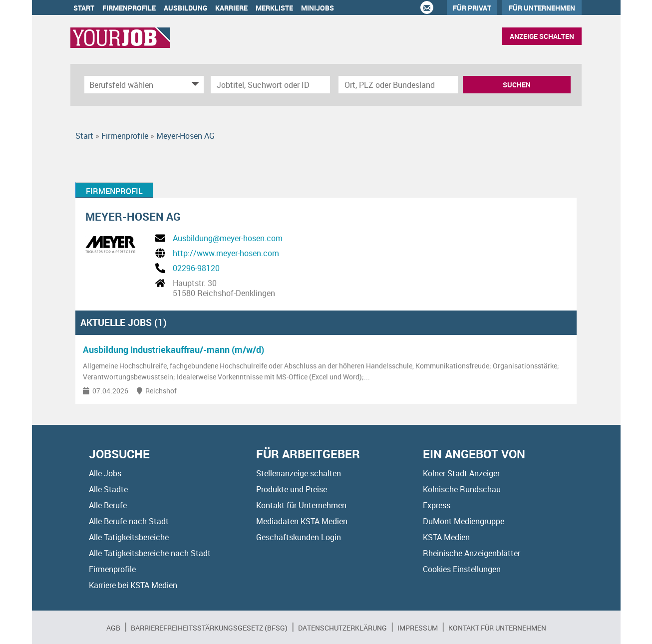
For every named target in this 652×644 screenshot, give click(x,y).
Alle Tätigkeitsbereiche (129, 537)
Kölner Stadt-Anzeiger (461, 473)
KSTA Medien (446, 537)
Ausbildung (185, 8)
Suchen (517, 85)
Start (84, 8)
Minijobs (318, 8)
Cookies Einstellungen (462, 569)
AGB (113, 628)
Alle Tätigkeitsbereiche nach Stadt (150, 553)
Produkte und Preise (292, 489)
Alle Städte (108, 489)
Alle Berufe (108, 505)
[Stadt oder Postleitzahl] (398, 85)
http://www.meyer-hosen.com (226, 253)
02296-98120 (196, 268)
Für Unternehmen (542, 8)
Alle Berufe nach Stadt (129, 521)
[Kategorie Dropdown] (194, 85)
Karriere (231, 8)
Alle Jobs (105, 473)
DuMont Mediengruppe (464, 521)
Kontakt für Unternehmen (301, 505)
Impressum (418, 628)
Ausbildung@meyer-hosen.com (228, 238)
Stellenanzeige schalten (299, 473)
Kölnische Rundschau (462, 489)
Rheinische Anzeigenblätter (472, 553)
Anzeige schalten (542, 36)
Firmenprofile (129, 8)
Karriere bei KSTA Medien (133, 585)
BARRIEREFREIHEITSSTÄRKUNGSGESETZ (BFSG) (209, 628)
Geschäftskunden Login (299, 537)
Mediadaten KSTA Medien (302, 521)
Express (437, 505)
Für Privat (472, 8)
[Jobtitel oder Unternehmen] (270, 85)
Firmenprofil (114, 191)
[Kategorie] (134, 85)
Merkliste (274, 8)
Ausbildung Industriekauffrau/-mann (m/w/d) (173, 349)
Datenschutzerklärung (342, 628)
